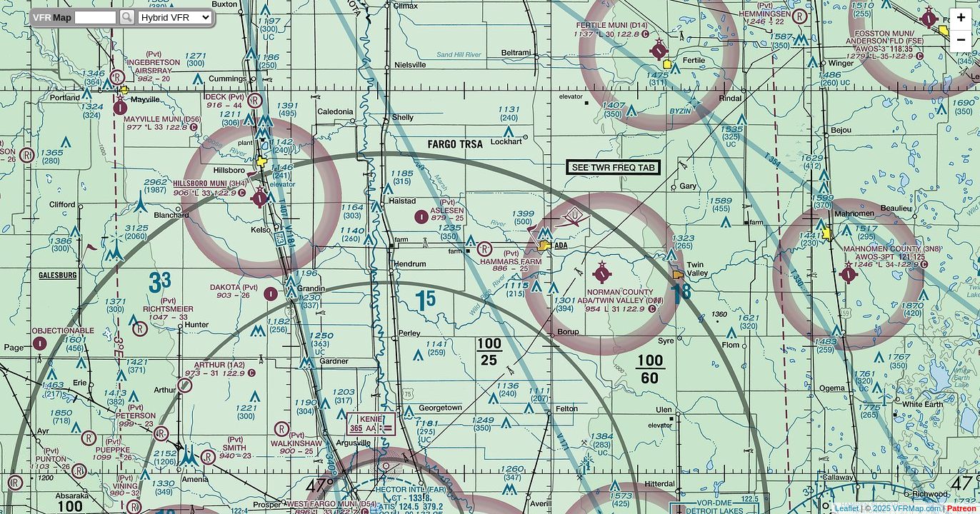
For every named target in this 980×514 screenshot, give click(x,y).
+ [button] (961, 19)
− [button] (961, 41)
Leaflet (847, 508)
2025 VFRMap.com (907, 508)
